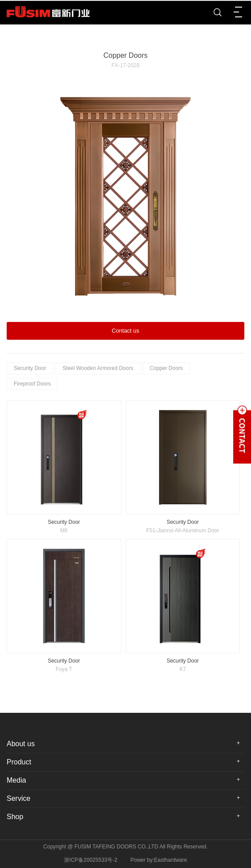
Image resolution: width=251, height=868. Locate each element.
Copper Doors (166, 368)
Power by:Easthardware (159, 860)
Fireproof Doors (32, 384)
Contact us (125, 331)
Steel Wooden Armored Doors (98, 368)
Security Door (30, 368)
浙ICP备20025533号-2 (91, 860)
